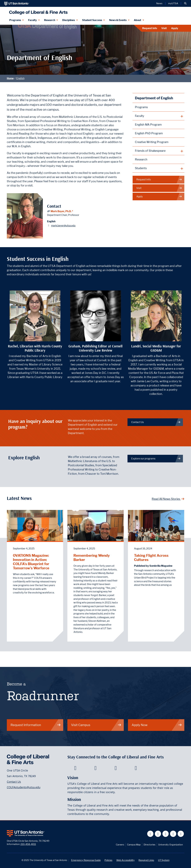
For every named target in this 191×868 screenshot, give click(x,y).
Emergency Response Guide (86, 860)
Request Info (150, 28)
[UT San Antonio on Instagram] (181, 834)
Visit (164, 28)
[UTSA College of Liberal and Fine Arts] (38, 11)
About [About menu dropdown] (138, 20)
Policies (108, 860)
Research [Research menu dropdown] (50, 20)
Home (10, 78)
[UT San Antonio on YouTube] (166, 834)
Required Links (146, 860)
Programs (141, 107)
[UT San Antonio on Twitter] (158, 834)
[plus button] (158, 116)
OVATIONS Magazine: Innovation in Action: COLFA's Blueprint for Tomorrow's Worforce (31, 562)
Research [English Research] (141, 159)
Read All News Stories (168, 499)
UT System (164, 860)
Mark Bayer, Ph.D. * (62, 211)
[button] (185, 3)
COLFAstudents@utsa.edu (24, 787)
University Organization (171, 845)
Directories (149, 845)
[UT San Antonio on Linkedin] (173, 834)
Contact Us (14, 782)
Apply (175, 28)
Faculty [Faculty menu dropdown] (32, 20)
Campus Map (134, 845)
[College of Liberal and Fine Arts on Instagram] (136, 769)
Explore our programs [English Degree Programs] (156, 459)
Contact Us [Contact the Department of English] (156, 422)
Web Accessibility (125, 860)
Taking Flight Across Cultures (151, 557)
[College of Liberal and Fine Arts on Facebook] (75, 769)
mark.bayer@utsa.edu (63, 226)
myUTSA (173, 3)
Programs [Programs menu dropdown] (15, 20)
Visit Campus (96, 725)
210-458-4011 (28, 844)
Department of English (154, 98)
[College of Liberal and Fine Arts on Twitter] (95, 769)
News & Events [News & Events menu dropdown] (118, 20)
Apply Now (157, 725)
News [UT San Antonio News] (159, 3)
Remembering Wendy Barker (92, 557)
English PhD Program (149, 133)
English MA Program (148, 125)
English (20, 78)
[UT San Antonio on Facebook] (150, 834)
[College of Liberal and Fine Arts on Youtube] (116, 769)
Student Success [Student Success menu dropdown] (92, 20)
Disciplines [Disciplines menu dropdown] (69, 20)
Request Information (36, 725)
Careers (120, 845)
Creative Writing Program (152, 142)
